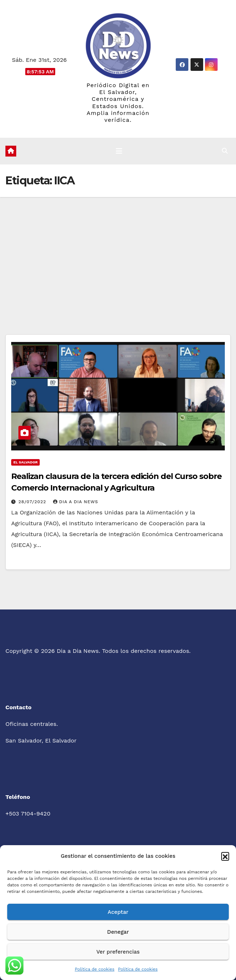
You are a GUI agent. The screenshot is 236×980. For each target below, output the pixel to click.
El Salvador (25, 462)
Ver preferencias (118, 952)
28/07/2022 (33, 502)
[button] (225, 856)
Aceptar (118, 912)
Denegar (118, 932)
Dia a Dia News (76, 502)
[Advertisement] (118, 251)
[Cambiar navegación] (119, 151)
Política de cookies (95, 969)
